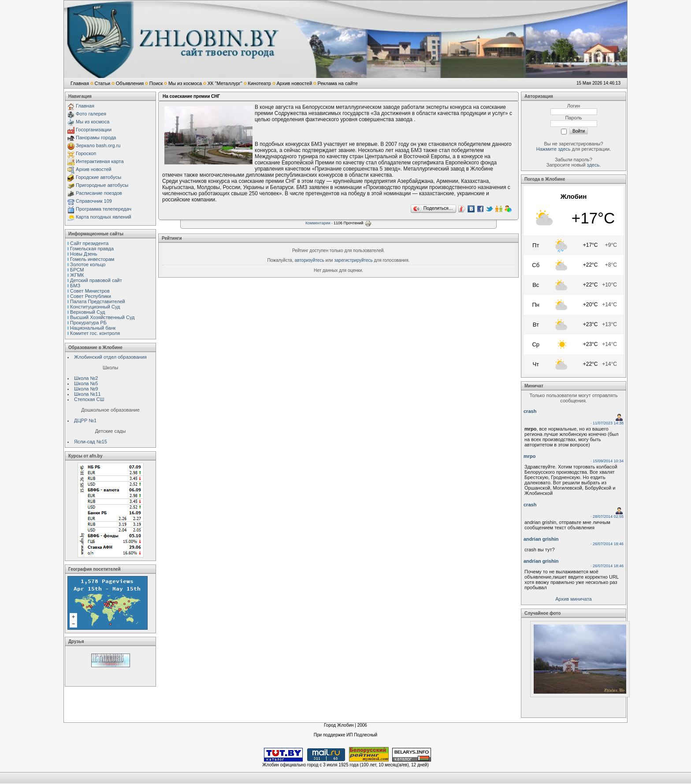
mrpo (530, 456)
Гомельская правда (92, 249)
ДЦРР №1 (85, 420)
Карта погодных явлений (104, 217)
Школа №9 (86, 389)
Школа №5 (86, 383)
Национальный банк (93, 328)
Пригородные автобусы (102, 185)
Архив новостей (294, 83)
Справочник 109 (94, 201)
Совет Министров (90, 291)
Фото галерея (91, 114)
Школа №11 (87, 394)
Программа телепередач (104, 209)
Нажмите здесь (554, 149)
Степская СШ (89, 399)
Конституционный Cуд (95, 307)
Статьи (102, 83)
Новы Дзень (84, 254)
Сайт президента (89, 243)
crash (530, 411)
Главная (80, 83)
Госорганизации (94, 130)
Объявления (130, 83)
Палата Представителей (98, 301)
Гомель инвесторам (92, 259)
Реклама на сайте (338, 83)
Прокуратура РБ (88, 323)
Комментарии (318, 223)
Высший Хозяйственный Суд (102, 317)
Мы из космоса (185, 83)
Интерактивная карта (100, 161)
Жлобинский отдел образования (110, 357)
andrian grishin (541, 539)
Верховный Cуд (87, 312)
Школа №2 (86, 378)
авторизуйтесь (310, 260)
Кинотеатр (259, 83)
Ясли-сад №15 (91, 442)
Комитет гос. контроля (95, 333)
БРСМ (77, 270)
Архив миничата (573, 599)
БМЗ (75, 286)
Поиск (156, 83)
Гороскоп (86, 153)
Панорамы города (96, 137)
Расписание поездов (99, 193)
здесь (593, 165)
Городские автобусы (98, 177)
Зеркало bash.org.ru (98, 145)
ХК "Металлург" (225, 83)
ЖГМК (77, 275)
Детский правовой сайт (96, 280)
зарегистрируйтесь (353, 260)
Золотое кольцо (88, 264)
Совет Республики (91, 296)
